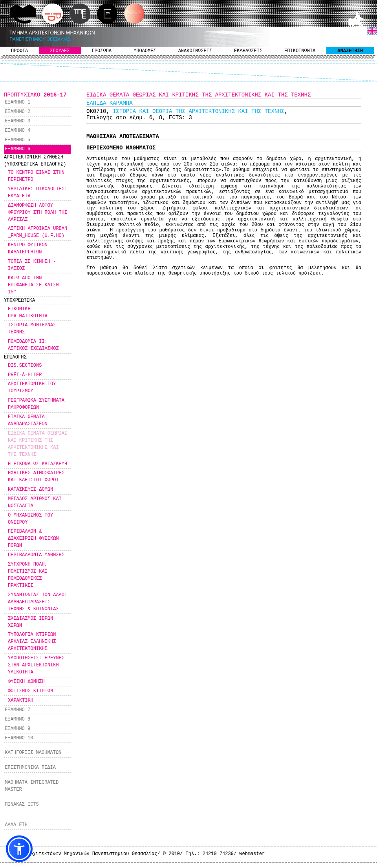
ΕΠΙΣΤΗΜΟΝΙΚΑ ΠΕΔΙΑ (30, 768)
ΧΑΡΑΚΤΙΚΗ (21, 701)
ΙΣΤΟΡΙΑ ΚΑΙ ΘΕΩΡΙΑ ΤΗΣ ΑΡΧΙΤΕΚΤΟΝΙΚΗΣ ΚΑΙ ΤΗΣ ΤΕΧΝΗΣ (199, 111)
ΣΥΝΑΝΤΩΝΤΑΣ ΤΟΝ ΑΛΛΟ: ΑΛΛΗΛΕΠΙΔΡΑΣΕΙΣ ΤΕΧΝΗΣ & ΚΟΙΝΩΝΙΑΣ (38, 602)
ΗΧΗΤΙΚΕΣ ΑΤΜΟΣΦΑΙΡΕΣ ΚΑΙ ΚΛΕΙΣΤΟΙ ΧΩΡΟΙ (36, 477)
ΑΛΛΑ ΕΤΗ (16, 825)
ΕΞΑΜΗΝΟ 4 (17, 131)
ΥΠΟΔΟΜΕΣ (145, 51)
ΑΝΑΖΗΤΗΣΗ (350, 51)
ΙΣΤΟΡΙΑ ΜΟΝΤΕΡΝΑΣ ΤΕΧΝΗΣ (32, 329)
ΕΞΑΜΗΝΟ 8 (17, 719)
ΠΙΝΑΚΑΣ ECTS (22, 804)
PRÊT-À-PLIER (25, 375)
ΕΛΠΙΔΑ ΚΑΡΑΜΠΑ (110, 103)
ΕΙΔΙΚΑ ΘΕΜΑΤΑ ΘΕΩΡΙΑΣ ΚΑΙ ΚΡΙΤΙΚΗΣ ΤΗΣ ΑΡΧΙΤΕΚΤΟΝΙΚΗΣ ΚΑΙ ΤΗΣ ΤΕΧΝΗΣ (38, 444)
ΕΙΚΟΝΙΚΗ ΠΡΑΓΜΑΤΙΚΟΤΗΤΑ (28, 313)
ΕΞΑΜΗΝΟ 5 (17, 140)
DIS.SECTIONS (25, 366)
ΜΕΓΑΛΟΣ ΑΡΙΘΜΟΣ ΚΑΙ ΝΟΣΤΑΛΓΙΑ (35, 502)
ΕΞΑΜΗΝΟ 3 (17, 121)
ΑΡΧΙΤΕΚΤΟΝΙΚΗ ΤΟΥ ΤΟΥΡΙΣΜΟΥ (32, 388)
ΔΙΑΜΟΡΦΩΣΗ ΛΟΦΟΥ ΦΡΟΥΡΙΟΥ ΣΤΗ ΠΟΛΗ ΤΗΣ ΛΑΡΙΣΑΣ (38, 213)
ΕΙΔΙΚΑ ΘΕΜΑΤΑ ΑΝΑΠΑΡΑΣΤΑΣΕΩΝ (28, 420)
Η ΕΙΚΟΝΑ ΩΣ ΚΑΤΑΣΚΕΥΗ (38, 464)
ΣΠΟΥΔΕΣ (60, 51)
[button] (19, 849)
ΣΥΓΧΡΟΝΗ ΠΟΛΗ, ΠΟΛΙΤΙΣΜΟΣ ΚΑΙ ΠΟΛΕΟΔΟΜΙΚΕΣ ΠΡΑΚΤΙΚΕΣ (28, 575)
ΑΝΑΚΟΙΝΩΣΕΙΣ (195, 51)
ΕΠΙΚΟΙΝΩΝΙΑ (300, 51)
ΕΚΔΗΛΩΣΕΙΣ (248, 51)
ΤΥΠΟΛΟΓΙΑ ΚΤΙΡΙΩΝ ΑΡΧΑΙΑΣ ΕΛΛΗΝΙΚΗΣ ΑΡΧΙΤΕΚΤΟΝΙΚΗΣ (32, 642)
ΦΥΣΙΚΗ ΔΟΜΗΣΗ (26, 682)
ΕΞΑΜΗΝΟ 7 (17, 710)
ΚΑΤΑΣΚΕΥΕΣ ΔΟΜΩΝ (30, 490)
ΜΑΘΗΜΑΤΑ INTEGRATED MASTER (32, 786)
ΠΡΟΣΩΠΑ (102, 51)
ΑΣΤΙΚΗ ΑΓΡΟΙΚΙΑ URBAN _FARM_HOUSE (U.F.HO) (38, 232)
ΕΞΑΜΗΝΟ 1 (17, 102)
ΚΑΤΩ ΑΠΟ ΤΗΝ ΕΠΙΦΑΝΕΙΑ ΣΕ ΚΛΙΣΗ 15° (33, 285)
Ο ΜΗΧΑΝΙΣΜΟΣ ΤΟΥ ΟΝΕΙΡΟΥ (30, 519)
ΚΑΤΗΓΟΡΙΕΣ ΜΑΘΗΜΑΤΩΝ (33, 753)
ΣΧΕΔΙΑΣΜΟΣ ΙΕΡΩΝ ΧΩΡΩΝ (30, 622)
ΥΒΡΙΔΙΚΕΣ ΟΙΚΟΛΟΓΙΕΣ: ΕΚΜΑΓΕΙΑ (38, 193)
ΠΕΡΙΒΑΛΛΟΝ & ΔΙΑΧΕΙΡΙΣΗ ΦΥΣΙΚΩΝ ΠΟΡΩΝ (33, 539)
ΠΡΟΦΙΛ (19, 51)
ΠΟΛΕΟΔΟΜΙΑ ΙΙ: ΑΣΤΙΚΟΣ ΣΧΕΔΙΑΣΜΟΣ (33, 345)
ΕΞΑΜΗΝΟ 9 (17, 729)
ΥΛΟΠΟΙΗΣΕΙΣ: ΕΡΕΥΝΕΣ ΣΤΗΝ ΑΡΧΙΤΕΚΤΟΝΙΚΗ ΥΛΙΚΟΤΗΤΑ (36, 665)
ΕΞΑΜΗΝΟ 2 (17, 112)
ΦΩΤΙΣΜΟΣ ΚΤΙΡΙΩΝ (30, 691)
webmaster (252, 854)
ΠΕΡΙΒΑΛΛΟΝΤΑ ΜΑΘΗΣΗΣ (36, 555)
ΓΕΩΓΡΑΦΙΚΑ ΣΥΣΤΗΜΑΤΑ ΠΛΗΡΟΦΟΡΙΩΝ (36, 404)
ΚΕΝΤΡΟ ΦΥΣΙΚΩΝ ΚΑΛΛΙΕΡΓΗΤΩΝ (28, 249)
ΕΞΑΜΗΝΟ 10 (19, 738)
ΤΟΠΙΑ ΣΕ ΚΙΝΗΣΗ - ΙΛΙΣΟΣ (32, 265)
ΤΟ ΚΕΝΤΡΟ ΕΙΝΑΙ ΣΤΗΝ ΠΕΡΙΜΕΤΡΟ (36, 176)
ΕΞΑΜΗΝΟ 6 (17, 149)
